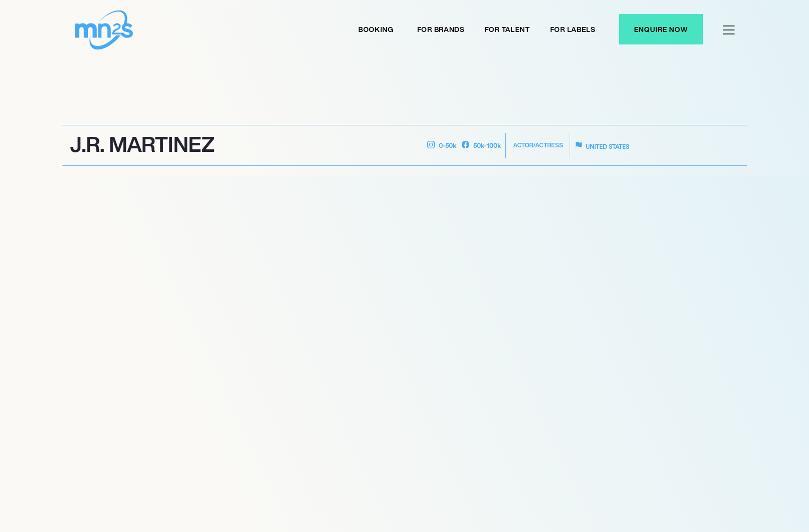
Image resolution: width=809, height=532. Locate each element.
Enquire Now (661, 29)
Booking (376, 29)
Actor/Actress (538, 145)
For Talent (507, 29)
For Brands (441, 29)
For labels (573, 29)
